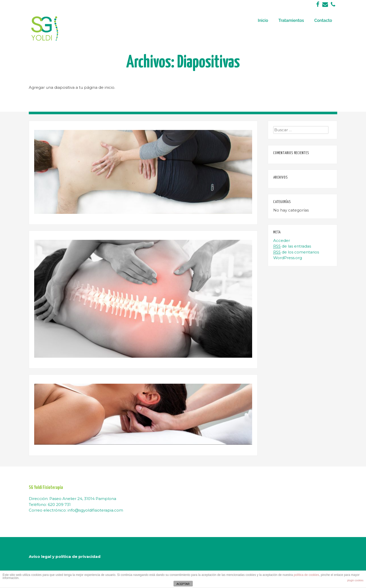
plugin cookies (355, 580)
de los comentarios (296, 252)
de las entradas (292, 246)
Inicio (263, 20)
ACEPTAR (183, 584)
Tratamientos (291, 20)
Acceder (282, 240)
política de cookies (306, 575)
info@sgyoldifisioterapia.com (95, 510)
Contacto (323, 20)
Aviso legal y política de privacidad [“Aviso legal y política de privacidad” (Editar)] (65, 556)
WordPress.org (288, 258)
